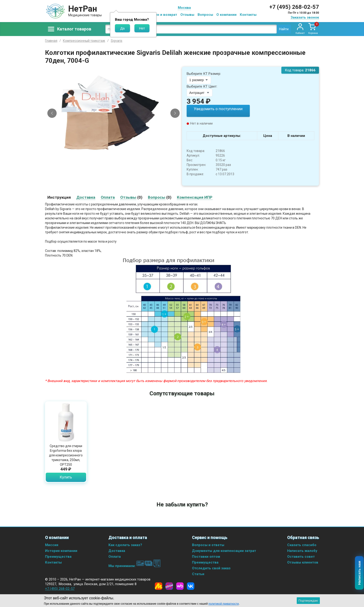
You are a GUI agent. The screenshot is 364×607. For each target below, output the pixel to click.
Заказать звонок (305, 17)
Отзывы (187, 15)
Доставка (117, 551)
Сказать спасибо (302, 545)
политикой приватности (224, 604)
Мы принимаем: (135, 566)
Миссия (52, 545)
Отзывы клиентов (303, 562)
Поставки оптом (206, 556)
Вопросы (205, 15)
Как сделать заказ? (125, 545)
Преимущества (58, 556)
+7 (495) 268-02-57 (294, 7)
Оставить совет (301, 556)
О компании (226, 15)
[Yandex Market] (159, 586)
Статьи (198, 574)
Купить (66, 477)
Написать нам (359, 573)
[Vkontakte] (191, 586)
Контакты (248, 15)
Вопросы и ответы (208, 545)
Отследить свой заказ (211, 568)
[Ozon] (169, 586)
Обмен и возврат (162, 15)
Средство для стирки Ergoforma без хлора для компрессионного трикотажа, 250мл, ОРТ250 (66, 455)
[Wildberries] (180, 586)
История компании (61, 551)
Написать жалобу (302, 551)
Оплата (115, 556)
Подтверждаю (308, 601)
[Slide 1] (112, 156)
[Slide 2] (116, 156)
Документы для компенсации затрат (224, 551)
